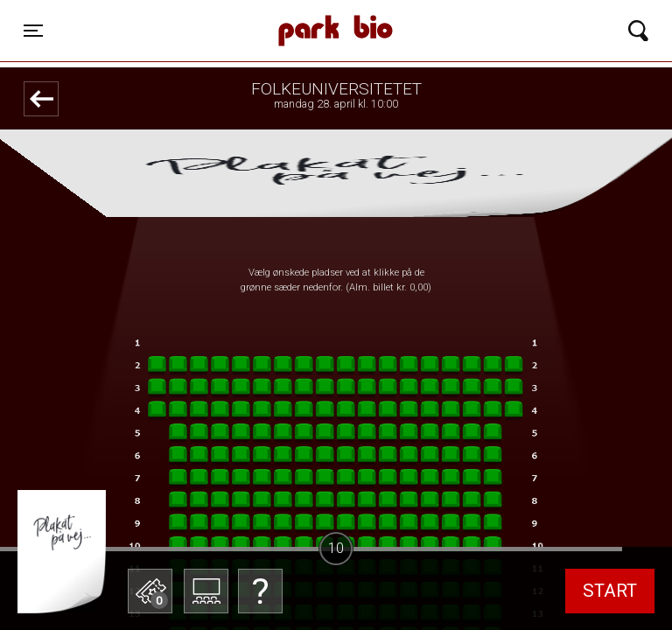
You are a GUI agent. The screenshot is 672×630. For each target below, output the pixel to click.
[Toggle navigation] (33, 31)
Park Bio (238, 13)
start (610, 591)
